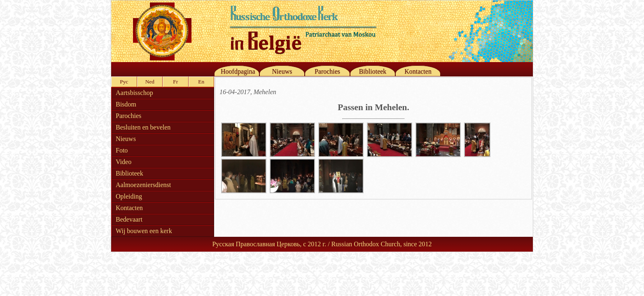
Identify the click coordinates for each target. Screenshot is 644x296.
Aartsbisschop (134, 93)
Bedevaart (129, 219)
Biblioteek (373, 71)
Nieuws (282, 71)
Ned (150, 82)
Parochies (327, 71)
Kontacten (418, 71)
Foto (122, 150)
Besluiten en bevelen (143, 127)
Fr (175, 82)
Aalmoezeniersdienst (143, 185)
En (201, 82)
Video (124, 162)
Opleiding (129, 196)
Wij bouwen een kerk (144, 231)
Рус (124, 82)
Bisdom (126, 104)
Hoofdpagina (238, 71)
